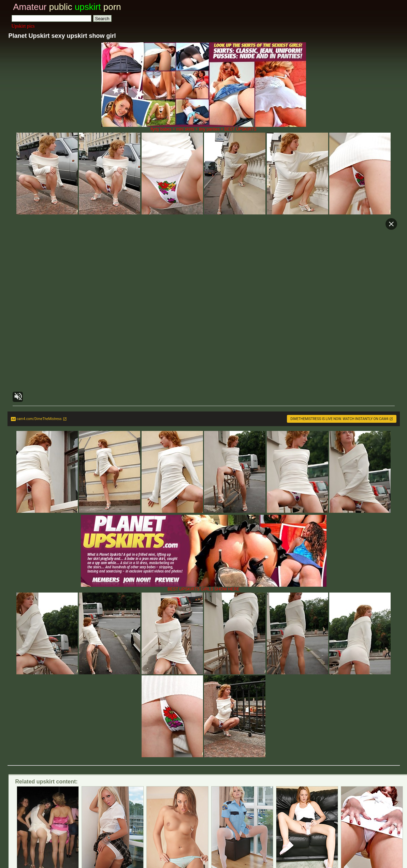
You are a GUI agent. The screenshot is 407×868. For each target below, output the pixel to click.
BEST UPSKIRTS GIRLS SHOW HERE (204, 587)
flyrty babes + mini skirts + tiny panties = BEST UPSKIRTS (204, 127)
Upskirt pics (23, 26)
